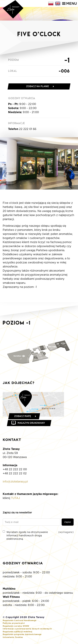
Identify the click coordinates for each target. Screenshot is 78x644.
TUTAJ (15, 498)
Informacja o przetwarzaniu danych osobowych (27, 629)
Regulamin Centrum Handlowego (20, 620)
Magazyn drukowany (31, 423)
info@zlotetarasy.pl (15, 482)
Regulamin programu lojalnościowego (22, 634)
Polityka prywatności (14, 623)
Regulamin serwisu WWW (16, 626)
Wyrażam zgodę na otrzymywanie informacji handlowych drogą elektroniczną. (38, 535)
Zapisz (68, 522)
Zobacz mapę (23, 416)
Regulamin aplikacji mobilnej (17, 632)
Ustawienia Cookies (13, 637)
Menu (70, 3)
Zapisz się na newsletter (17, 512)
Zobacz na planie (38, 86)
